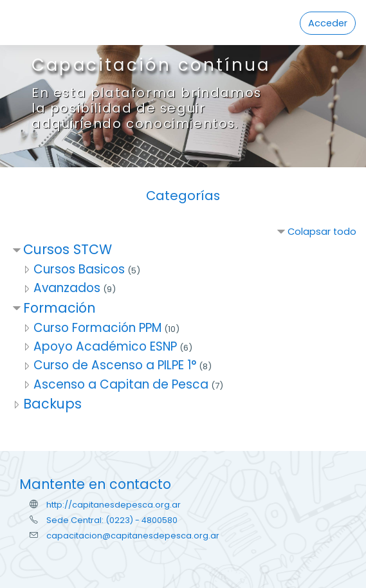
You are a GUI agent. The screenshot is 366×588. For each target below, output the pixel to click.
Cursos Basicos (79, 269)
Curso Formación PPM (97, 328)
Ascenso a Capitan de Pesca (121, 384)
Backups (52, 404)
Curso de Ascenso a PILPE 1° (115, 365)
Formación (59, 308)
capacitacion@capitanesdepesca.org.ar (133, 536)
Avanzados (67, 288)
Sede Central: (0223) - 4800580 (112, 520)
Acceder (328, 23)
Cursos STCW (68, 249)
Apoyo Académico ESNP (105, 346)
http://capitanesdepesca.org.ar (114, 505)
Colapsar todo (322, 232)
